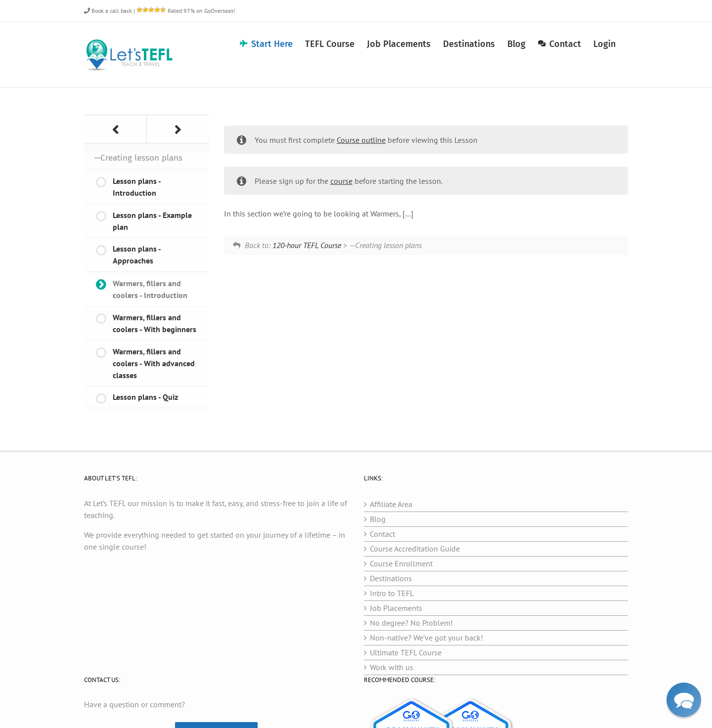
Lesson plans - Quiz (145, 397)
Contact (382, 534)
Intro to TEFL (392, 593)
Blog (378, 519)
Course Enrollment (401, 563)
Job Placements (396, 608)
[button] (684, 700)
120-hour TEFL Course (307, 245)
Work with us (392, 667)
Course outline (361, 140)
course (341, 181)
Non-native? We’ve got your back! (426, 638)
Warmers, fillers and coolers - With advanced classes (154, 363)
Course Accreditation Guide (415, 549)
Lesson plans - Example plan (152, 221)
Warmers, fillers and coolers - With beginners (155, 323)
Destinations (391, 578)
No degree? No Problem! (411, 623)
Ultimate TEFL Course (406, 652)
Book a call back (108, 11)
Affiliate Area (391, 504)
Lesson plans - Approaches (137, 255)
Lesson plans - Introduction (137, 187)
